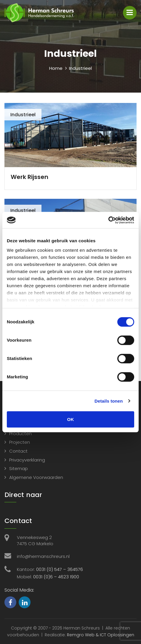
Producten (20, 434)
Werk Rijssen (29, 177)
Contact (18, 451)
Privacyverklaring (27, 460)
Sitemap (19, 468)
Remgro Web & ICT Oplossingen (101, 635)
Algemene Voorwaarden (36, 477)
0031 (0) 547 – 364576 (60, 569)
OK (71, 419)
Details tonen (109, 401)
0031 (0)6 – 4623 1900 (56, 577)
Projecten (20, 442)
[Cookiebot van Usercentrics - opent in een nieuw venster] (108, 220)
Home (56, 68)
